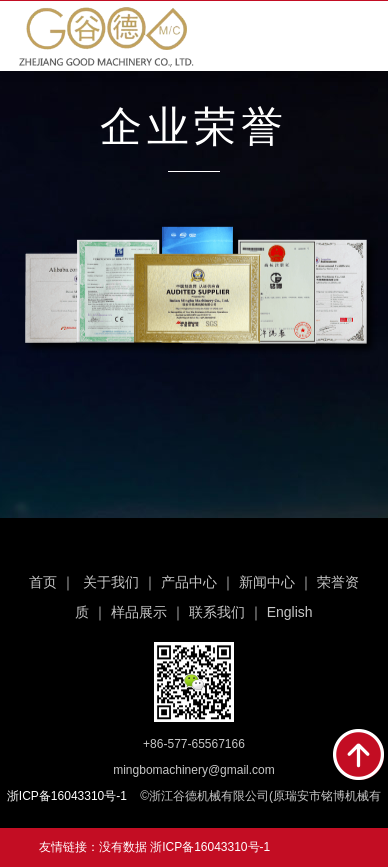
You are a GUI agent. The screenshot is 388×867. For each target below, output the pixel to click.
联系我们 (217, 612)
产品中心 (189, 582)
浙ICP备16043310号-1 (210, 847)
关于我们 (111, 582)
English (290, 612)
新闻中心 (267, 582)
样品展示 (139, 612)
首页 (43, 582)
